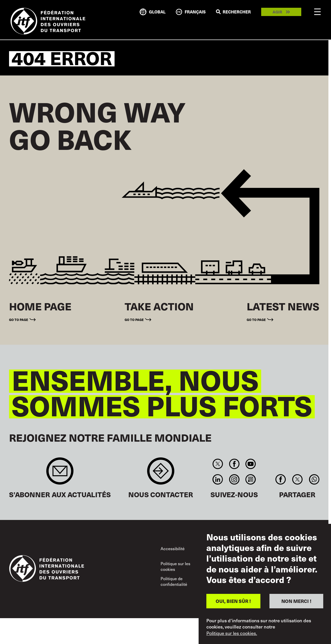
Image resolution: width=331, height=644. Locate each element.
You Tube (250, 464)
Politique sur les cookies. (232, 633)
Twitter (218, 464)
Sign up (60, 474)
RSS (250, 479)
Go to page (19, 320)
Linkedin (218, 479)
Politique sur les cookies (175, 566)
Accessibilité (173, 548)
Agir (277, 12)
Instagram (234, 479)
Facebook (234, 464)
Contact (161, 474)
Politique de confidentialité (174, 581)
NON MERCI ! (296, 601)
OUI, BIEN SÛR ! (233, 601)
